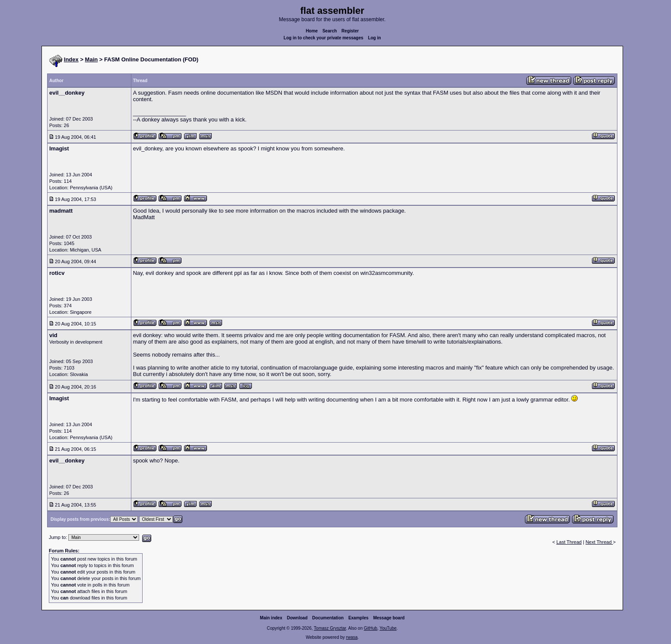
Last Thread (569, 542)
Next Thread (599, 542)
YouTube (388, 628)
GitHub (370, 628)
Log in (375, 38)
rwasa (352, 637)
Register (350, 31)
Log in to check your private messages (323, 38)
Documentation (328, 618)
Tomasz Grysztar (330, 628)
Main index (271, 618)
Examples (358, 618)
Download (297, 618)
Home (312, 31)
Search (329, 31)
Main (92, 59)
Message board (389, 618)
